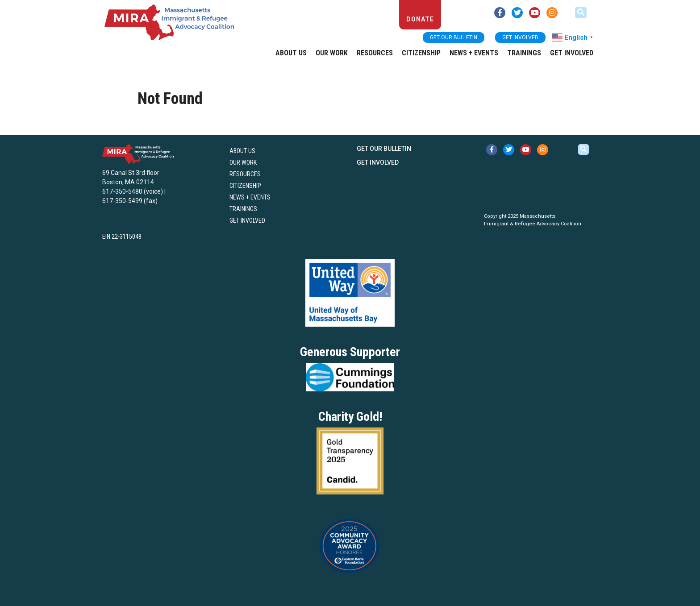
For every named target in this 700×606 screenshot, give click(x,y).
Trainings (524, 53)
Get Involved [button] (520, 37)
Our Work (332, 53)
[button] (581, 12)
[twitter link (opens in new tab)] (517, 13)
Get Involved (572, 53)
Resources (375, 53)
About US (291, 53)
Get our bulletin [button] (454, 37)
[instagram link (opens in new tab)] (552, 13)
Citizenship (421, 53)
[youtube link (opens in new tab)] (535, 13)
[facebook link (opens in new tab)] (500, 13)
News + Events (474, 53)
